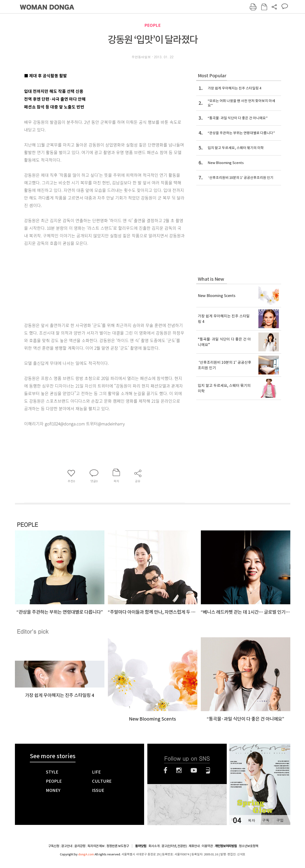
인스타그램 (179, 770)
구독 (266, 820)
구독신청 (54, 846)
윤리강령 (80, 846)
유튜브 (194, 770)
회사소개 (154, 846)
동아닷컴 (141, 846)
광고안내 (67, 846)
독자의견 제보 (96, 846)
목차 (252, 820)
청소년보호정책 (249, 846)
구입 (280, 820)
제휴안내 (194, 846)
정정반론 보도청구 (118, 846)
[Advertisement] (93, 283)
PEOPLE (152, 25)
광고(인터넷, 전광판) (174, 846)
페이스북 (165, 770)
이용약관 (207, 846)
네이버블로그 (208, 770)
